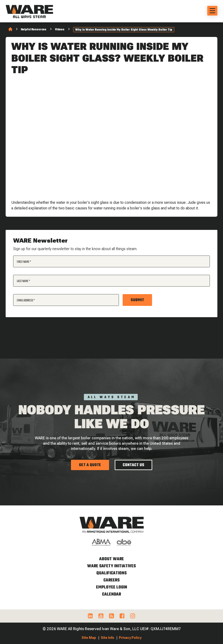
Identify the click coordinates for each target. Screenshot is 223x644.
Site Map (89, 638)
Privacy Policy (130, 638)
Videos (60, 30)
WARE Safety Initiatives (111, 566)
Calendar (111, 594)
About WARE (111, 559)
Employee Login (112, 587)
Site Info (108, 638)
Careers (111, 580)
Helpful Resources (34, 30)
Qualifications (111, 573)
